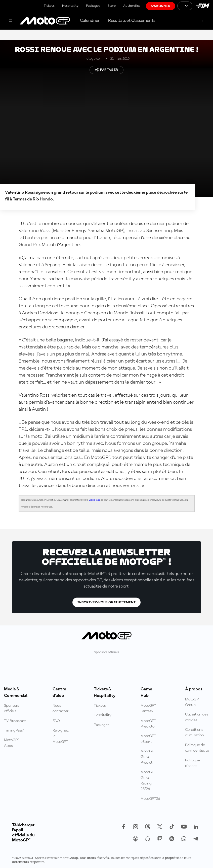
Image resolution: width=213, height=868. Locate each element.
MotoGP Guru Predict (147, 757)
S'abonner (161, 6)
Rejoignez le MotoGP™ (61, 736)
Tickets (49, 6)
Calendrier (90, 21)
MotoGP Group (192, 702)
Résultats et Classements (132, 21)
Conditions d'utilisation (195, 733)
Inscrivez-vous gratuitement (106, 602)
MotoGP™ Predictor (148, 724)
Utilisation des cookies (197, 717)
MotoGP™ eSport (148, 739)
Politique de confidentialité (197, 748)
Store (112, 6)
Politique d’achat (193, 763)
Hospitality (70, 6)
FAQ (56, 721)
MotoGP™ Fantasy (148, 708)
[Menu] (11, 21)
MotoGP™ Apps (12, 743)
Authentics (132, 6)
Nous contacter (60, 708)
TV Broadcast (15, 721)
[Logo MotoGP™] (45, 21)
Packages (93, 6)
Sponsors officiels (11, 708)
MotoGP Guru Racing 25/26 (147, 781)
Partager (106, 70)
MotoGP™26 (150, 799)
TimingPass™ (14, 731)
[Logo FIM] (203, 6)
